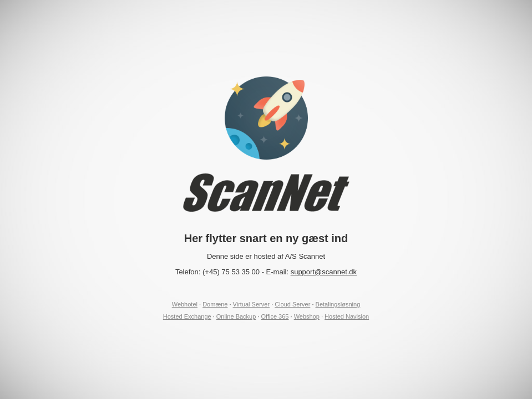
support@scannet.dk (324, 272)
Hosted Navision (347, 316)
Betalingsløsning (338, 304)
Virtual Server (251, 304)
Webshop (307, 316)
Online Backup (236, 316)
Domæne (215, 304)
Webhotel (185, 304)
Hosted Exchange (187, 316)
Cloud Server (292, 304)
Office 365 (275, 316)
